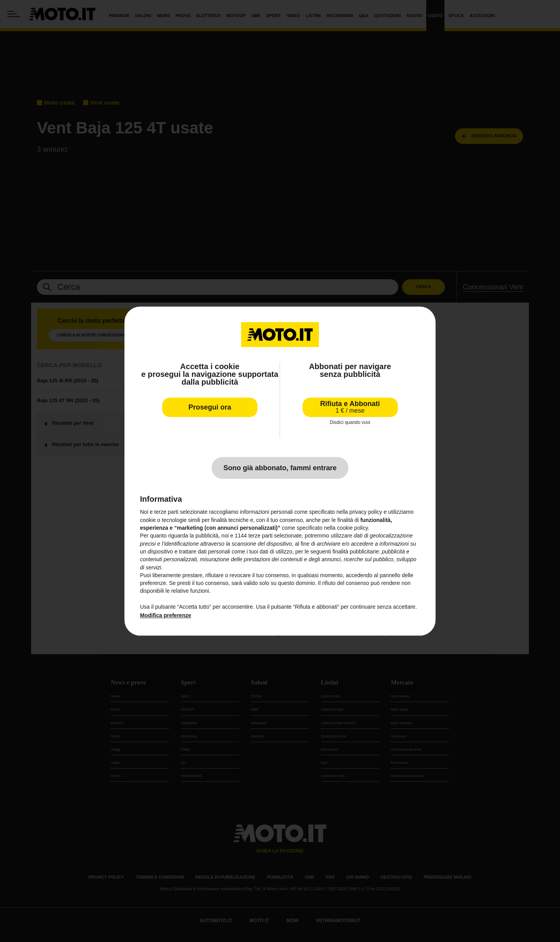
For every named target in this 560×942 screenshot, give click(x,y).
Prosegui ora (210, 407)
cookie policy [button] (353, 528)
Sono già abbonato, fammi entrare (280, 468)
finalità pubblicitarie (356, 552)
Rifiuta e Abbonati (350, 407)
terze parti (261, 536)
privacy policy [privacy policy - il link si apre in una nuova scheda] (366, 512)
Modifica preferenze (165, 616)
